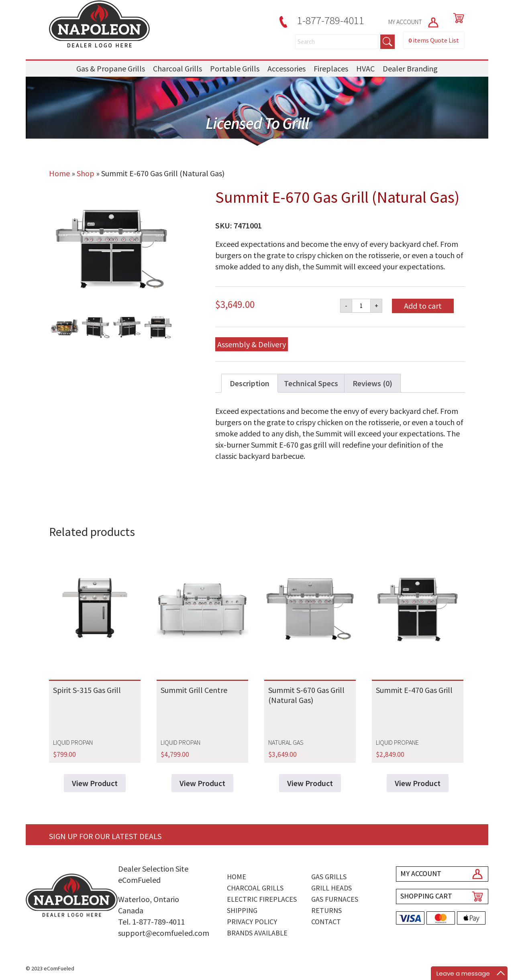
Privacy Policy (252, 922)
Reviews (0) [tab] (372, 383)
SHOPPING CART (426, 896)
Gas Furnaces (335, 899)
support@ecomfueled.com (164, 933)
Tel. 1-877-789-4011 (151, 922)
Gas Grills (329, 877)
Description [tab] (250, 383)
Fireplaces (331, 68)
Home (59, 173)
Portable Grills (235, 68)
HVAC (365, 68)
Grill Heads (331, 888)
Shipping (242, 910)
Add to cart (423, 306)
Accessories (287, 68)
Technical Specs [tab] (311, 383)
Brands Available (257, 933)
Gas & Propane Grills (111, 68)
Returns (326, 910)
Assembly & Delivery (252, 344)
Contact (326, 922)
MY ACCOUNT (414, 22)
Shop (86, 173)
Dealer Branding (410, 68)
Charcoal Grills (177, 68)
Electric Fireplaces (262, 899)
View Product (95, 783)
